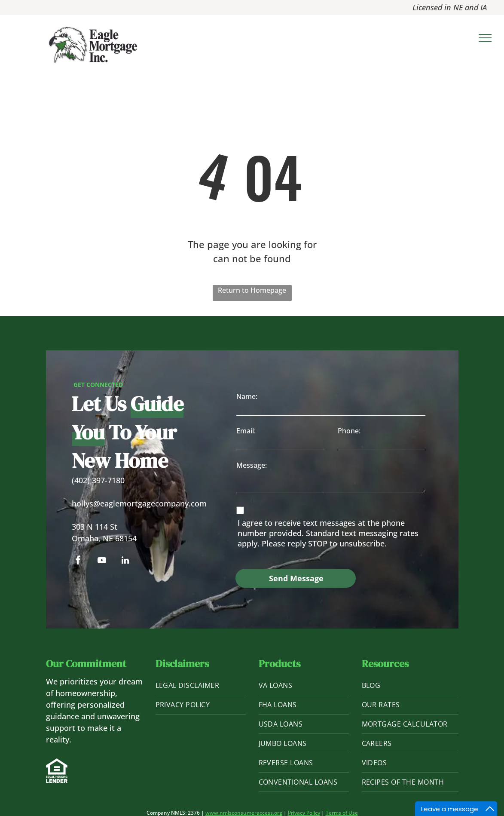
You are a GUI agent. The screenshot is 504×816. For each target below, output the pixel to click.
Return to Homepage (252, 290)
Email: (246, 431)
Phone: (349, 431)
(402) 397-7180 (98, 480)
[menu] (485, 38)
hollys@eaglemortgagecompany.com (139, 503)
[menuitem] (201, 686)
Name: (247, 396)
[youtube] (102, 561)
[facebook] (78, 561)
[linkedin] (125, 561)
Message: (252, 465)
